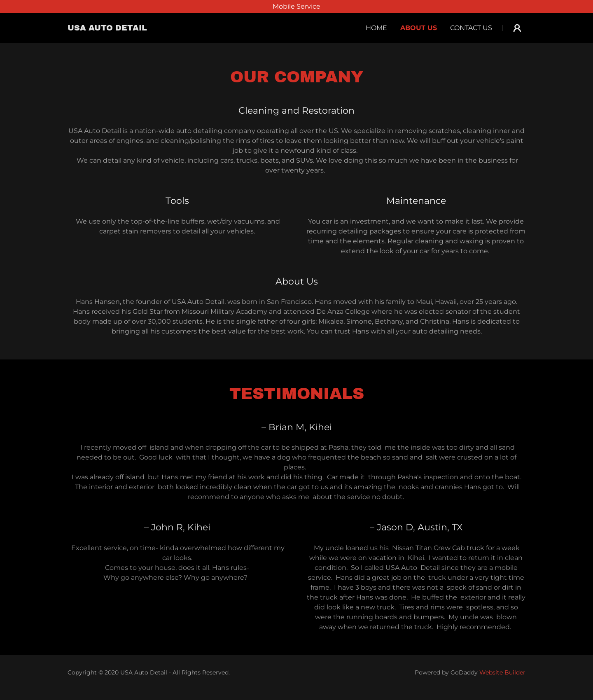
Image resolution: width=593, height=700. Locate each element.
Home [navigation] (376, 28)
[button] (107, 28)
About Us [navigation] (419, 28)
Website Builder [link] (502, 672)
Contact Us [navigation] (471, 28)
